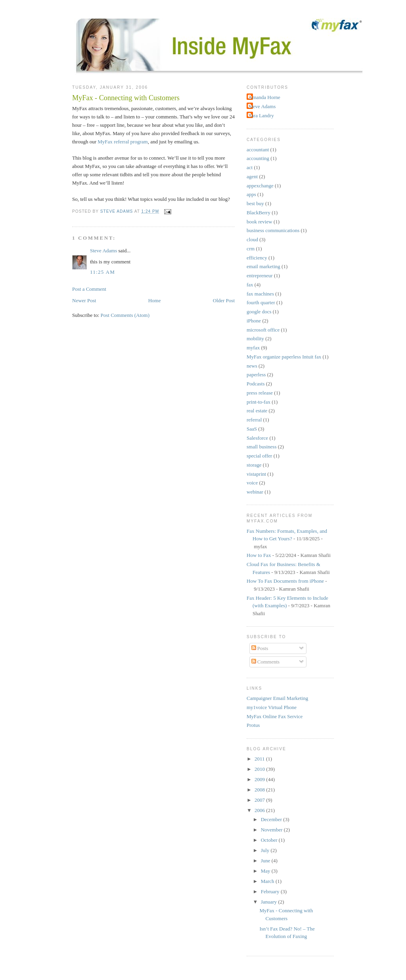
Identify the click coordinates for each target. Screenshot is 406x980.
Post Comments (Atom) (125, 315)
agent (252, 176)
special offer (259, 456)
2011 (260, 759)
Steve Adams (103, 251)
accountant (258, 150)
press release (260, 393)
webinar (255, 492)
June (266, 861)
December (272, 819)
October (270, 840)
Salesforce (257, 438)
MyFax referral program (123, 142)
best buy (255, 203)
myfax (253, 348)
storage (254, 465)
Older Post (224, 300)
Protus (253, 725)
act (250, 167)
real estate (257, 411)
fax (250, 285)
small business (261, 447)
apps (251, 194)
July (266, 850)
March (268, 881)
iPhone (254, 321)
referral (254, 420)
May (266, 871)
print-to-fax (259, 402)
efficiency (257, 258)
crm (251, 249)
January (270, 902)
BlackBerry (259, 213)
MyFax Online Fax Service (275, 716)
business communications (273, 230)
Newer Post (84, 300)
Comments (266, 662)
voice (252, 483)
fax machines (260, 294)
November (272, 830)
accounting (258, 158)
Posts (260, 648)
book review (259, 222)
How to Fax (259, 555)
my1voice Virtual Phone (272, 707)
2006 (260, 810)
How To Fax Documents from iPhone (285, 581)
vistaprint (256, 474)
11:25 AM (102, 272)
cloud (252, 239)
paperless (256, 375)
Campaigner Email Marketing (277, 698)
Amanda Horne (264, 97)
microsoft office (263, 330)
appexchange (260, 186)
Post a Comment (89, 289)
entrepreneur (260, 276)
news (252, 366)
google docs (259, 312)
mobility (255, 338)
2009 (260, 779)
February (271, 891)
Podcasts (256, 384)
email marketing (263, 266)
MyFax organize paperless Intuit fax (284, 357)
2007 (260, 800)
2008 (260, 790)
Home (155, 300)
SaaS (252, 429)
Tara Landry (261, 115)
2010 (260, 769)
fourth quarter (261, 302)
